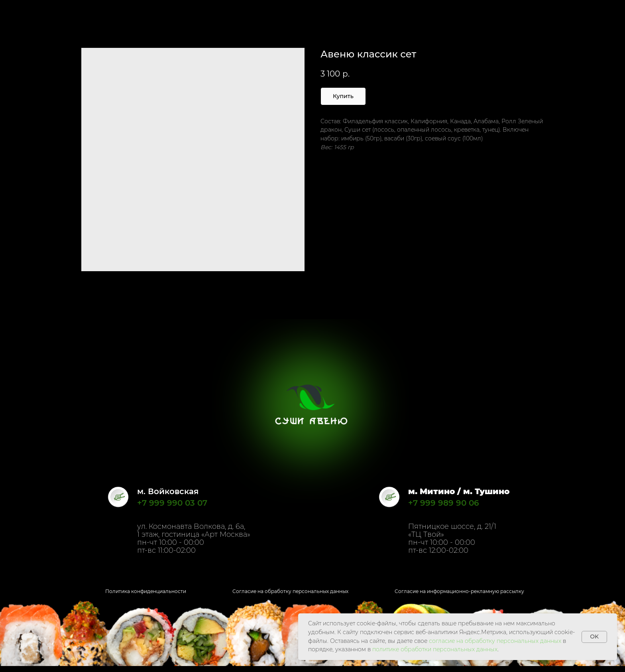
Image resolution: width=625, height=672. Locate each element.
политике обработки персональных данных (435, 649)
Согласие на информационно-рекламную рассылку (459, 591)
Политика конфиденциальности (146, 591)
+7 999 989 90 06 (444, 503)
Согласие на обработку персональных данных (290, 591)
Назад (24, 12)
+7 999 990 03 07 (172, 503)
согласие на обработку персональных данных (495, 641)
